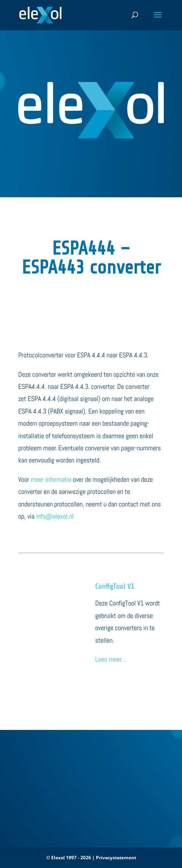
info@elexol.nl (55, 516)
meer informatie (51, 479)
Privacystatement (116, 858)
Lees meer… (111, 659)
